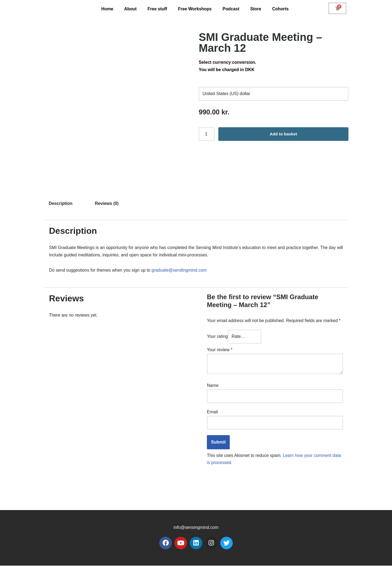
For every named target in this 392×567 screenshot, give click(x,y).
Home (107, 9)
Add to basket (283, 135)
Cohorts (281, 9)
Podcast (231, 9)
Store (256, 9)
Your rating (217, 337)
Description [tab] (61, 203)
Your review (220, 351)
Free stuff (157, 9)
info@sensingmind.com (196, 529)
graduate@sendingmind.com (181, 271)
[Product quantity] (207, 135)
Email (212, 413)
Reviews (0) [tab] (107, 203)
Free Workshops (195, 9)
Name (213, 386)
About (130, 9)
